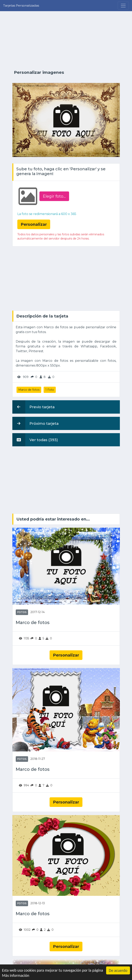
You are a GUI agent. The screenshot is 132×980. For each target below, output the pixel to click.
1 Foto (50, 390)
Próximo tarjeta (35, 423)
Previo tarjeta (33, 407)
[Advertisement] (66, 40)
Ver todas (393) (35, 440)
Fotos (22, 612)
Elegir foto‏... (54, 196)
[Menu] (123, 6)
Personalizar (66, 655)
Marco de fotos (29, 390)
